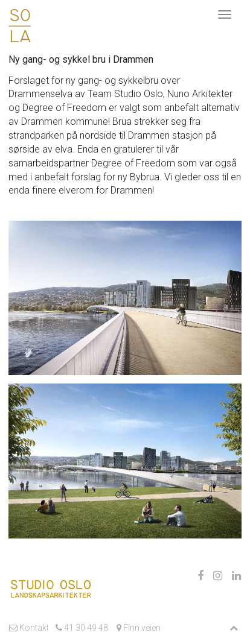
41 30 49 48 (82, 628)
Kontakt (29, 628)
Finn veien (138, 628)
